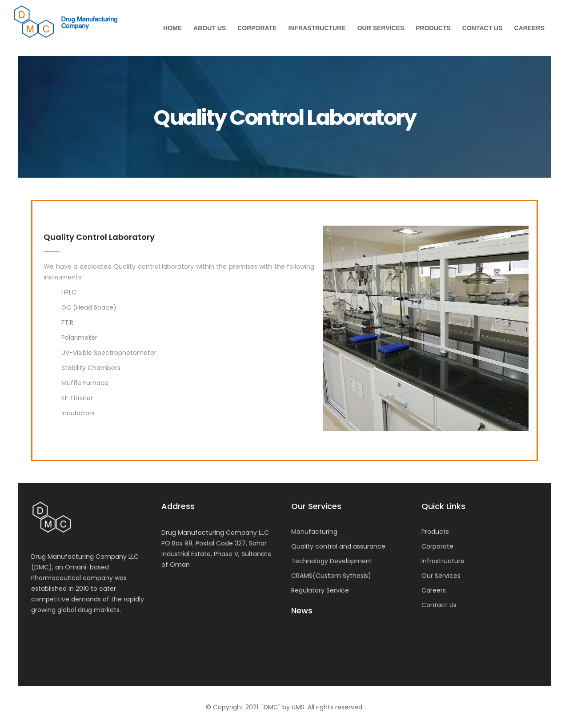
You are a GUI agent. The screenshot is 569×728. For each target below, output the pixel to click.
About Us (210, 28)
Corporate (257, 28)
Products (433, 28)
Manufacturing (314, 532)
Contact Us (483, 28)
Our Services (381, 28)
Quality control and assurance (338, 546)
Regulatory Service (320, 590)
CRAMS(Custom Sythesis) (331, 576)
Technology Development (332, 561)
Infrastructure (317, 28)
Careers (529, 28)
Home (172, 28)
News (302, 611)
